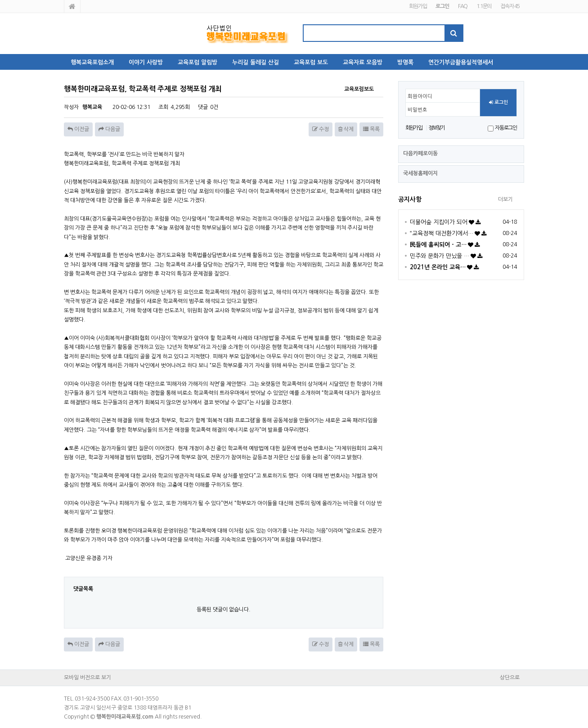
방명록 (405, 62)
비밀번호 (417, 110)
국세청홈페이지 (420, 173)
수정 (321, 129)
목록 (371, 129)
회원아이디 (420, 96)
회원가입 (418, 6)
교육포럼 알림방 (197, 62)
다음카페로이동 (420, 154)
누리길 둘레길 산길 (256, 62)
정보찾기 (437, 128)
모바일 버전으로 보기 (88, 678)
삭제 (346, 129)
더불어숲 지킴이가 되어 (439, 222)
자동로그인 (506, 128)
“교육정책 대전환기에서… (442, 233)
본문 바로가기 (0, 0)
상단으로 (510, 678)
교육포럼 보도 (311, 62)
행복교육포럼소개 (92, 62)
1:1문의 (484, 6)
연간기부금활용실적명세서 (461, 62)
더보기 (505, 199)
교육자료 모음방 (363, 62)
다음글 (109, 129)
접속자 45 (510, 6)
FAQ (463, 6)
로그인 (498, 103)
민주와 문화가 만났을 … (440, 256)
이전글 (78, 129)
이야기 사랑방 (146, 62)
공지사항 (410, 199)
